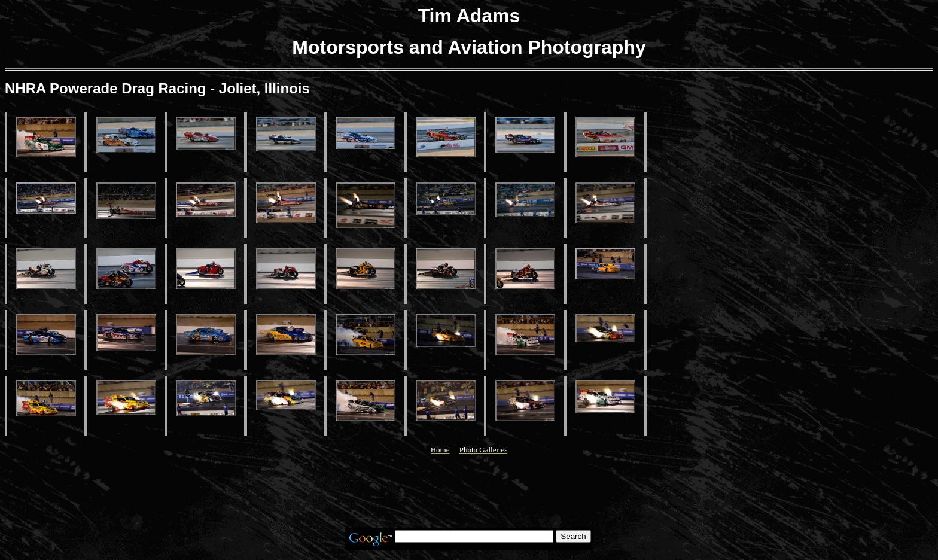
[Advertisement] (469, 491)
